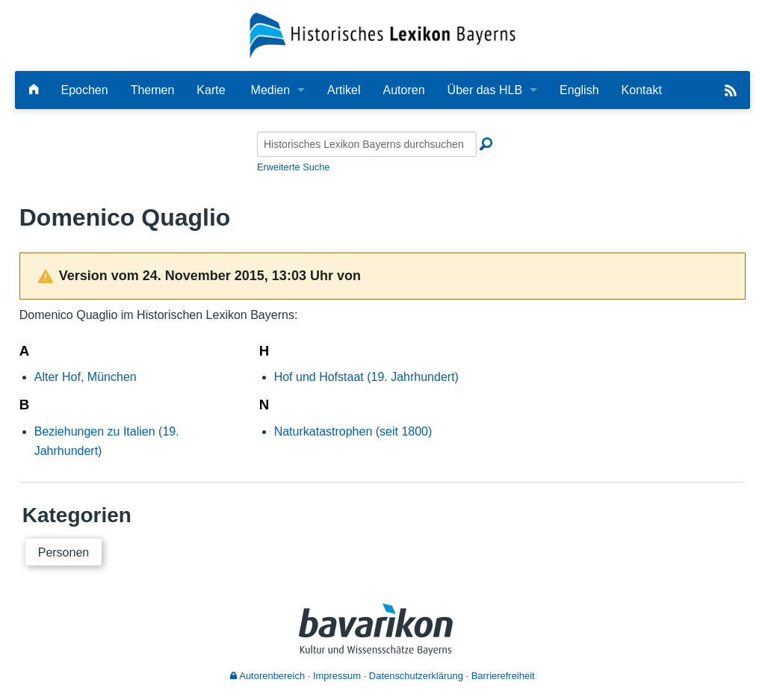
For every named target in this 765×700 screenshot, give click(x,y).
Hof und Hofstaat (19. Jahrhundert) (366, 377)
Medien (270, 90)
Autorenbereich (267, 676)
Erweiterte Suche (293, 167)
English (579, 90)
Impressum (337, 676)
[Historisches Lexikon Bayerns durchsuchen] (367, 144)
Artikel (344, 90)
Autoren (404, 90)
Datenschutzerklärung (416, 676)
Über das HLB (485, 90)
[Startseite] (383, 35)
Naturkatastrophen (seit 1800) (353, 431)
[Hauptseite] (34, 90)
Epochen (84, 90)
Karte (211, 90)
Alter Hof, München (86, 377)
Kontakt (642, 90)
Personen (64, 552)
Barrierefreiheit (503, 676)
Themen (153, 90)
